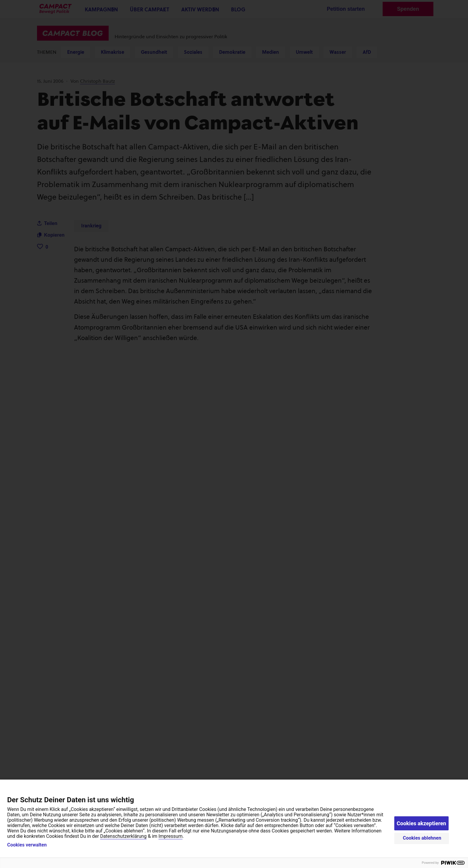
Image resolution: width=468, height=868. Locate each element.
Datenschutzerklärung (123, 836)
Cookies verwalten (27, 845)
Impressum (171, 836)
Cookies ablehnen (422, 838)
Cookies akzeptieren (421, 823)
